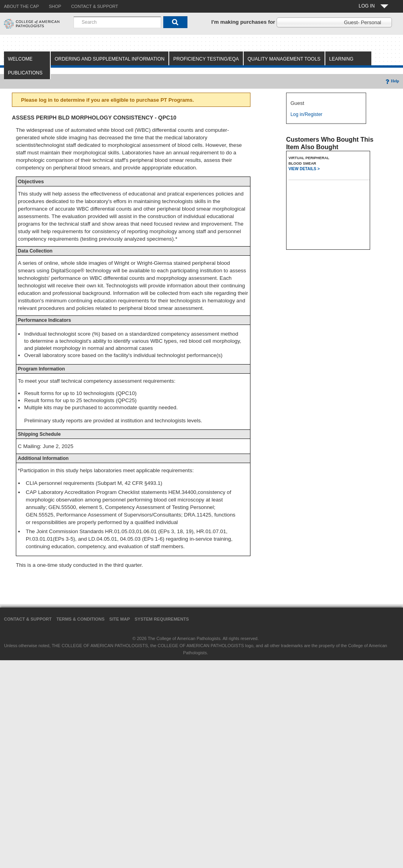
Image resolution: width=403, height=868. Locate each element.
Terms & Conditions (80, 619)
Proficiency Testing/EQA (206, 59)
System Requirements (162, 619)
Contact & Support (28, 619)
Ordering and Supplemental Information (110, 59)
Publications (25, 73)
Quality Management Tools (284, 59)
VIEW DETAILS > (304, 169)
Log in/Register (307, 114)
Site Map (120, 619)
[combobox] (117, 22)
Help (392, 81)
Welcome (20, 59)
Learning (341, 59)
